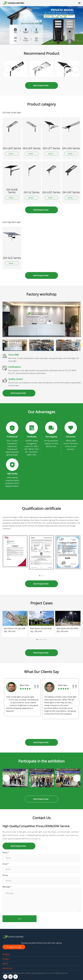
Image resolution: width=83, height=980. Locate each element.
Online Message (14, 947)
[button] (76, 69)
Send (19, 919)
